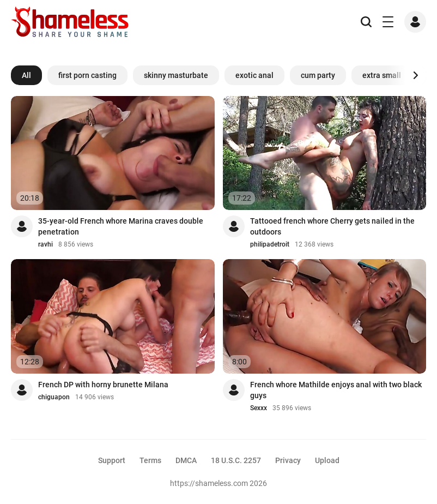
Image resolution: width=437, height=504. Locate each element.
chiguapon (54, 397)
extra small (382, 75)
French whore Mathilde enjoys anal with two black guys (336, 390)
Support (112, 460)
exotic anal (254, 75)
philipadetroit (270, 244)
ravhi (45, 244)
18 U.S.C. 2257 (236, 460)
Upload (327, 460)
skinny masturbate (176, 75)
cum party (318, 75)
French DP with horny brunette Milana (103, 385)
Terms (150, 460)
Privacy (288, 460)
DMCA (186, 460)
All (26, 75)
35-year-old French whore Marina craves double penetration (121, 226)
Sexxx (259, 408)
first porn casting (87, 75)
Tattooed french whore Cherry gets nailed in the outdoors (332, 226)
